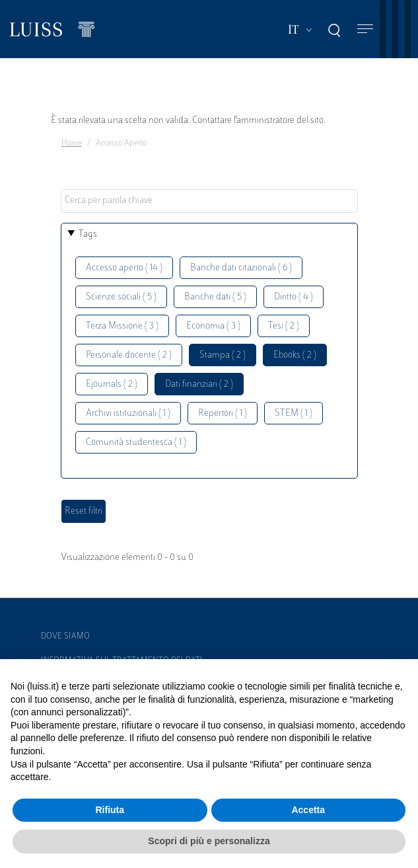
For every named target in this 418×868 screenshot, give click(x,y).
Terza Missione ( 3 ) (122, 326)
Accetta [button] (308, 810)
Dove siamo (65, 637)
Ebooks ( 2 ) (295, 355)
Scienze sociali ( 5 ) (121, 297)
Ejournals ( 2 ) (112, 384)
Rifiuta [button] (110, 810)
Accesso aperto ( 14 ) (124, 268)
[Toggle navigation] (365, 29)
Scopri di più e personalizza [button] (209, 841)
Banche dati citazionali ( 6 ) (241, 268)
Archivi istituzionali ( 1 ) (128, 414)
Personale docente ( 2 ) (129, 355)
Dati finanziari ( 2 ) (199, 384)
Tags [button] (88, 234)
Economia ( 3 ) (213, 326)
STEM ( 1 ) (294, 414)
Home (72, 143)
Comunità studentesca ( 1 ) (136, 443)
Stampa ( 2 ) (223, 355)
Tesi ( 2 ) (284, 326)
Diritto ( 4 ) (294, 297)
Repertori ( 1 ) (223, 414)
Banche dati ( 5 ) (215, 297)
